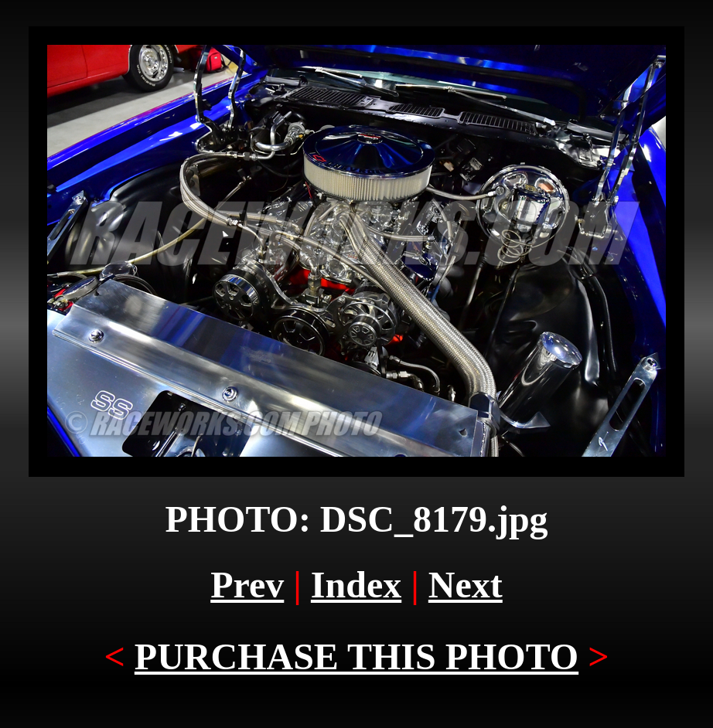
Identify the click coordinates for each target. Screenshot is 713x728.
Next (466, 585)
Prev (247, 585)
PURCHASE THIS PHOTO (356, 657)
